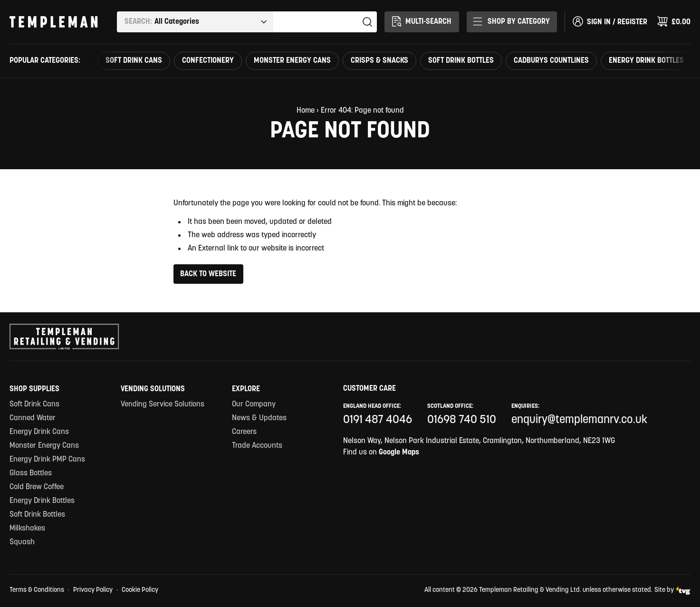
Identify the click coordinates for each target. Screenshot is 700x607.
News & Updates (259, 418)
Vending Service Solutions (163, 405)
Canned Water (33, 418)
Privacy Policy (93, 590)
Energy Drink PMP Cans (47, 460)
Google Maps (399, 453)
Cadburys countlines (551, 61)
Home (306, 111)
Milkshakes (27, 529)
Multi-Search (421, 21)
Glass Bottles (31, 473)
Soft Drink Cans (134, 61)
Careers (244, 432)
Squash (22, 542)
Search (367, 22)
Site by (672, 591)
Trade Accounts (257, 446)
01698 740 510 (462, 420)
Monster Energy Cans (292, 61)
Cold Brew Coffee (37, 487)
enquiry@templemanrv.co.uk (579, 420)
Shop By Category (511, 21)
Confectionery (208, 61)
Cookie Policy (140, 590)
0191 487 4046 (378, 420)
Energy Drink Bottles (646, 61)
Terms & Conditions (37, 590)
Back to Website (208, 274)
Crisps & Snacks (379, 61)
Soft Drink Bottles (461, 61)
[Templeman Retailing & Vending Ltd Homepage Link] (54, 22)
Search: (138, 22)
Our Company (254, 405)
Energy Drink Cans (39, 432)
